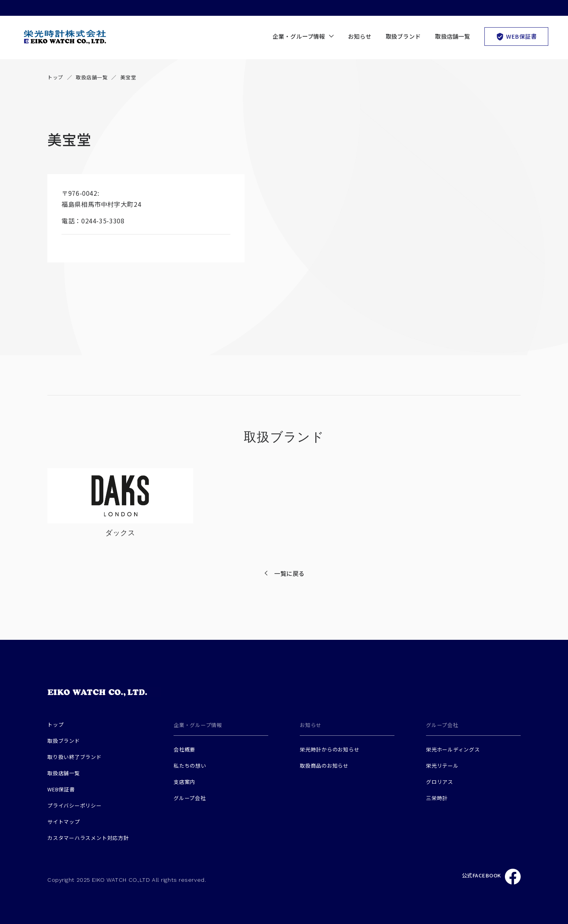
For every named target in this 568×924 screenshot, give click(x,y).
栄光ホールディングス (453, 749)
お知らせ (360, 36)
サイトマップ (64, 822)
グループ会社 (190, 798)
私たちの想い (190, 766)
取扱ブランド (403, 36)
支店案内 (184, 782)
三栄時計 (437, 798)
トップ (55, 77)
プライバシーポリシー (75, 805)
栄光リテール (442, 766)
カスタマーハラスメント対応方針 (88, 838)
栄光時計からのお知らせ (330, 749)
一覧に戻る (290, 573)
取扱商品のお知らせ (324, 766)
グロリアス (440, 782)
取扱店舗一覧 (453, 36)
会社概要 (184, 749)
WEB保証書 (516, 36)
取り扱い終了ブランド (75, 757)
